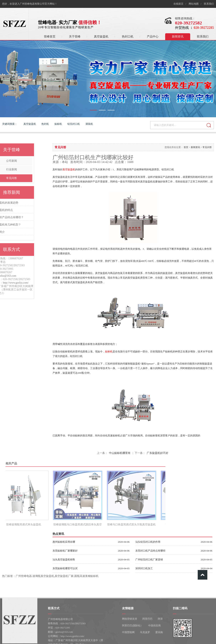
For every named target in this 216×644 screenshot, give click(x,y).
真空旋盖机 (101, 37)
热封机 (45, 124)
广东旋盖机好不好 (157, 453)
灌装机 (89, 124)
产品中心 (153, 37)
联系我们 (209, 4)
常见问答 (207, 147)
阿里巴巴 (147, 636)
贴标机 (58, 124)
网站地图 (194, 4)
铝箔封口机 (74, 124)
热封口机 (128, 37)
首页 (186, 147)
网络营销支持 (130, 636)
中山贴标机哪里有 (120, 453)
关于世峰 (75, 37)
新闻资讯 (178, 37)
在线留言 (178, 4)
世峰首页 (50, 37)
